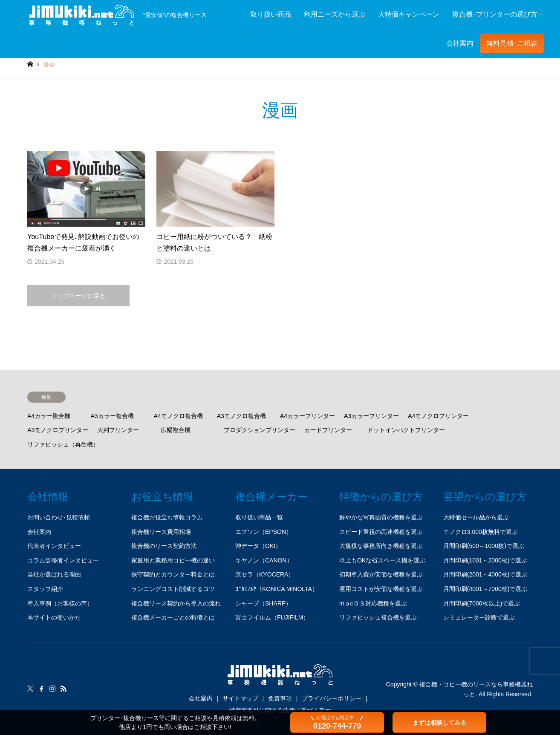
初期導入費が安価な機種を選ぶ (381, 574)
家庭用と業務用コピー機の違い (173, 560)
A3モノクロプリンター (58, 430)
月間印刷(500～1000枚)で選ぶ (484, 546)
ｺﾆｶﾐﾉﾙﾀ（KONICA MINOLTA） (277, 589)
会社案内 (460, 43)
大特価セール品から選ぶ (476, 517)
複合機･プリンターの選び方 (495, 14)
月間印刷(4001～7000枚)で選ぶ (485, 589)
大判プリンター (118, 430)
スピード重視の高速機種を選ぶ (381, 532)
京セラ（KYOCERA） (265, 574)
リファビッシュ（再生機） (63, 444)
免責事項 (280, 698)
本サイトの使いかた (54, 617)
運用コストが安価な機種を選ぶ (381, 589)
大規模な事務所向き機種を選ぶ (381, 546)
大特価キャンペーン (409, 14)
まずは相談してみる (439, 723)
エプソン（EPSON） (264, 532)
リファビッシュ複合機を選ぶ (378, 617)
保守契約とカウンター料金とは (173, 574)
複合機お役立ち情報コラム (167, 517)
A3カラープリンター (371, 416)
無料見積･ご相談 (512, 43)
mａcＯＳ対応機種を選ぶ (373, 603)
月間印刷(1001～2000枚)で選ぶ (485, 560)
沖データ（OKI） (258, 546)
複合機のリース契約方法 (164, 546)
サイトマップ (240, 698)
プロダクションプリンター (260, 430)
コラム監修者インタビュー (63, 560)
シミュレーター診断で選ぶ (479, 617)
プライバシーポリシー (332, 698)
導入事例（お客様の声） (60, 603)
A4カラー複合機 (49, 416)
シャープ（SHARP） (263, 603)
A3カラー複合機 (112, 416)
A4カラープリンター (307, 416)
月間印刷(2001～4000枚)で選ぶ (485, 574)
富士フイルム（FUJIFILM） (272, 617)
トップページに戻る (78, 296)
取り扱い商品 (271, 14)
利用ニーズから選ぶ (335, 14)
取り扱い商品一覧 (259, 517)
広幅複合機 (176, 430)
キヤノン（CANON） (264, 560)
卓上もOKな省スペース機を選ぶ (382, 560)
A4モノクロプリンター (438, 416)
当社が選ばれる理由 (54, 574)
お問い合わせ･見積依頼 (59, 517)
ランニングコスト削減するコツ (173, 589)
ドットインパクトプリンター (406, 430)
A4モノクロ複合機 (178, 416)
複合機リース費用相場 (161, 532)
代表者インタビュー (54, 546)
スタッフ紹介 (45, 589)
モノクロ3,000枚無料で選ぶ (481, 532)
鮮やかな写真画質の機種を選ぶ (381, 517)
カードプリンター (328, 430)
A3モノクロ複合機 (241, 416)
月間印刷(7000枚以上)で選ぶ (482, 603)
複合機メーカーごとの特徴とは (173, 617)
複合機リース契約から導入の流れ (176, 603)
